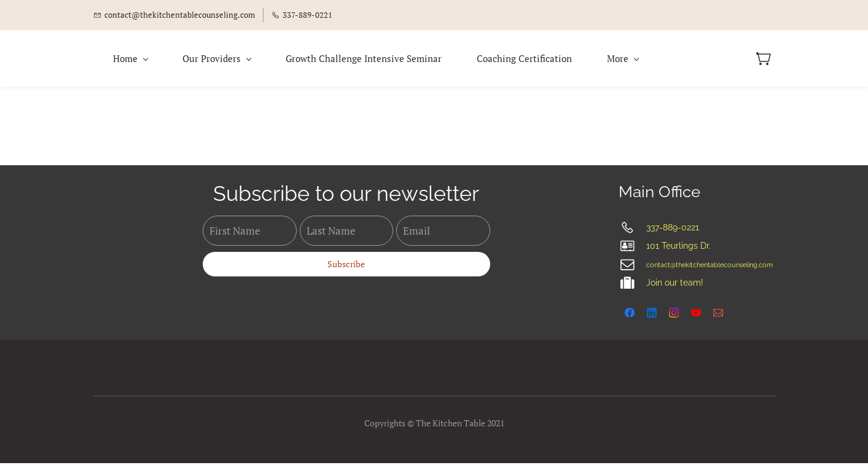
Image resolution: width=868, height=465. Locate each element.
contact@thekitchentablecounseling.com (710, 268)
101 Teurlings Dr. (678, 248)
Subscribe (346, 266)
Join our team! (675, 285)
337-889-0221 (673, 230)
